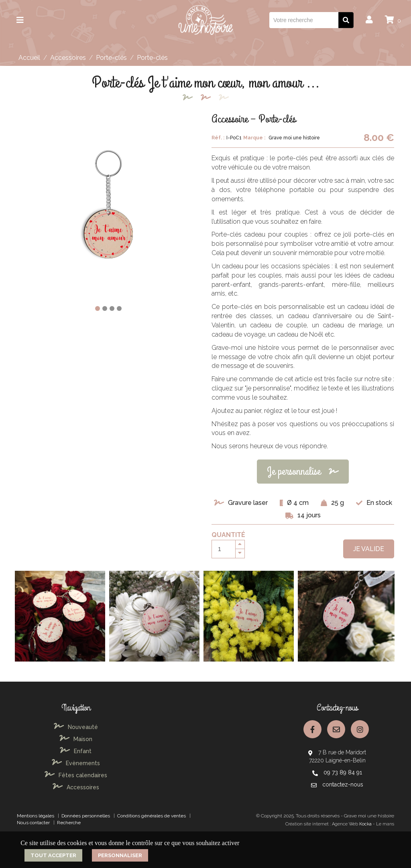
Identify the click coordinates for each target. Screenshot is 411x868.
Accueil (29, 58)
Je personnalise (303, 472)
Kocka (365, 824)
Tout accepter (53, 855)
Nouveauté (76, 727)
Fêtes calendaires (76, 775)
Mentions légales (36, 816)
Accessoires (68, 58)
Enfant (76, 751)
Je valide (369, 549)
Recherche (69, 823)
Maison (76, 739)
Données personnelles (86, 816)
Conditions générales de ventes (152, 816)
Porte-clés (111, 58)
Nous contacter (33, 823)
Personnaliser (120, 855)
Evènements (76, 763)
